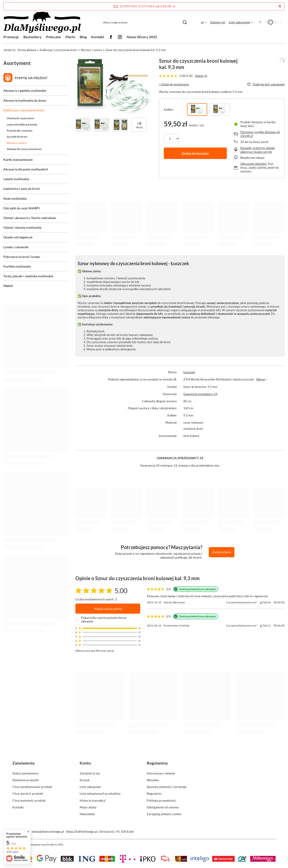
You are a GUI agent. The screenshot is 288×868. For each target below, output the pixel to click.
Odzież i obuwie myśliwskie (22, 227)
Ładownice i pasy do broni (22, 189)
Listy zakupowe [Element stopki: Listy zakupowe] (90, 787)
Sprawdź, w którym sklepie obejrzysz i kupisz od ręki (258, 150)
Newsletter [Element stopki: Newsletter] (87, 814)
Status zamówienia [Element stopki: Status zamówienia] (25, 773)
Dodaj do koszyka (195, 153)
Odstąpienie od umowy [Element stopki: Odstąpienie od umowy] (163, 807)
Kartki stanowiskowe (18, 160)
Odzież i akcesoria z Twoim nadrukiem (30, 218)
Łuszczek (189, 372)
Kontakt (98, 37)
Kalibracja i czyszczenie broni (58, 50)
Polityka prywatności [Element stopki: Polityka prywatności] (161, 800)
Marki (70, 37)
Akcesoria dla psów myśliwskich (26, 169)
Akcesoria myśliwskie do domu (25, 100)
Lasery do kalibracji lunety (22, 124)
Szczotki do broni (17, 137)
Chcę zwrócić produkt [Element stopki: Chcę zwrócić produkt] (28, 793)
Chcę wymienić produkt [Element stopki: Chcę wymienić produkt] (29, 800)
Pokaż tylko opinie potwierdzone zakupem (104, 620)
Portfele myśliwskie (17, 266)
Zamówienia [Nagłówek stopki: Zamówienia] (23, 763)
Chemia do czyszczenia (20, 118)
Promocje (11, 37)
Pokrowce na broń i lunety (22, 257)
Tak (265, 602)
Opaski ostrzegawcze (18, 237)
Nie (279, 602)
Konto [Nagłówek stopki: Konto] (85, 763)
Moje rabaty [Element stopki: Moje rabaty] (88, 807)
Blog (83, 37)
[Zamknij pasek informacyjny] (280, 6)
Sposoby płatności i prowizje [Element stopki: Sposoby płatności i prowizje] (167, 787)
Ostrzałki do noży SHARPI (21, 208)
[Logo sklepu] (42, 22)
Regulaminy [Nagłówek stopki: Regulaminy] (157, 763)
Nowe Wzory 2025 (142, 37)
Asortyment (17, 63)
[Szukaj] (185, 22)
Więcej (261, 379)
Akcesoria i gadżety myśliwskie (25, 91)
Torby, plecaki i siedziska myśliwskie (28, 276)
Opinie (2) (201, 76)
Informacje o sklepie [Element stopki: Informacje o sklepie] (161, 773)
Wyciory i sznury (91, 50)
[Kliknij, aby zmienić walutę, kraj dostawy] (204, 22)
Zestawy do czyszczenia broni (24, 149)
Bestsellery (33, 37)
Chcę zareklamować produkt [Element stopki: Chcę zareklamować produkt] (32, 787)
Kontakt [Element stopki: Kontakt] (18, 807)
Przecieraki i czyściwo (20, 131)
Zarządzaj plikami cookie (164, 814)
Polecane (54, 37)
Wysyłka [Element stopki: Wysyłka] (153, 780)
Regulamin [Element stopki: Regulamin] (154, 793)
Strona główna (27, 50)
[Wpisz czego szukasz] (145, 22)
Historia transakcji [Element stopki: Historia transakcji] (93, 800)
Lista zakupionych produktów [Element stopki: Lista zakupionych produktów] (100, 793)
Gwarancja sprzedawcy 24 (200, 394)
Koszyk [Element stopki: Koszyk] (85, 780)
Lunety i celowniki (16, 247)
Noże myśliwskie (15, 198)
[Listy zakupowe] (241, 22)
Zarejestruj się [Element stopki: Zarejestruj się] (90, 773)
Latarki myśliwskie (16, 179)
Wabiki (8, 286)
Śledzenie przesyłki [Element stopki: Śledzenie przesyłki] (26, 780)
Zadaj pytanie (222, 552)
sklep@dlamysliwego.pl (48, 831)
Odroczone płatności (253, 164)
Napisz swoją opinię (108, 609)
